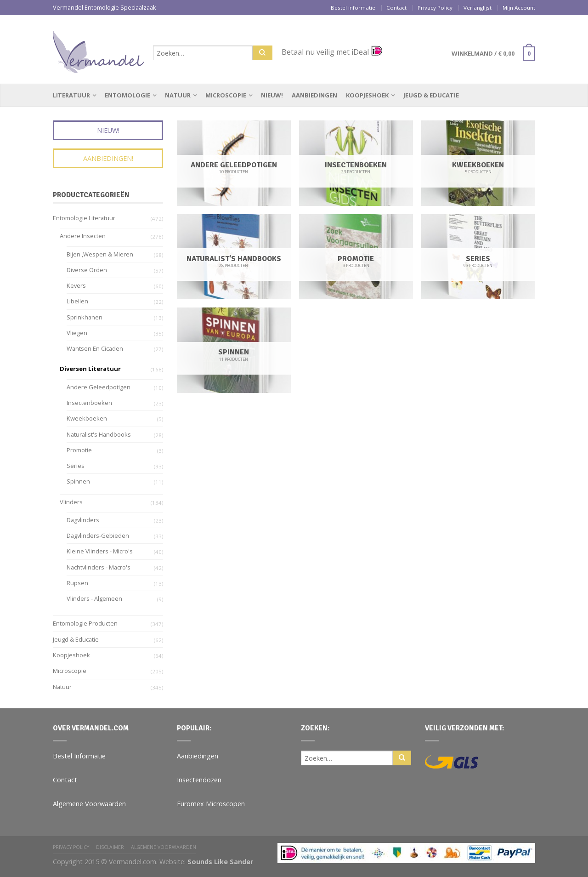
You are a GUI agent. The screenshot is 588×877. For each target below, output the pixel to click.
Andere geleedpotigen (99, 387)
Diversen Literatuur (90, 369)
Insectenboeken (89, 403)
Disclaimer (110, 847)
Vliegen (77, 333)
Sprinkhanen (85, 317)
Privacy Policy (435, 8)
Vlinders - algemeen (94, 598)
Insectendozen (199, 780)
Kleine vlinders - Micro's (100, 551)
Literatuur (71, 95)
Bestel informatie (353, 8)
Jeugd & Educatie (431, 95)
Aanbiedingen (314, 95)
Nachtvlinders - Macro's (99, 567)
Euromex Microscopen (211, 804)
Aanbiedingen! (108, 158)
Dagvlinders (83, 520)
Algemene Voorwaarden (89, 804)
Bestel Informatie (79, 756)
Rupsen (77, 583)
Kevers (76, 285)
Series (76, 466)
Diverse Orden (87, 270)
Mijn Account (519, 8)
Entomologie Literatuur (84, 218)
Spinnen (78, 481)
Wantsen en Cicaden (95, 348)
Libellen (77, 301)
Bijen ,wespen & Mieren (100, 254)
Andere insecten (83, 236)
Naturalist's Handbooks (99, 434)
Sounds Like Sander (220, 862)
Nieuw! (272, 95)
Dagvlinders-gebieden (98, 535)
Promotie (79, 450)
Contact (396, 8)
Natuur (178, 95)
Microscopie (226, 95)
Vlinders (71, 502)
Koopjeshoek (367, 95)
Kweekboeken (87, 418)
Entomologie (127, 95)
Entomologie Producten (85, 623)
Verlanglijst (478, 8)
